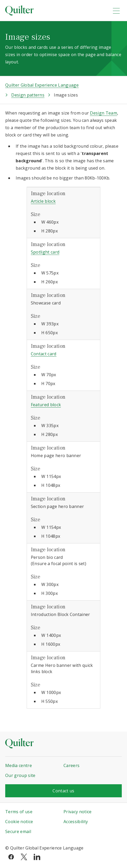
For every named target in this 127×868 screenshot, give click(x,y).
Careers (71, 765)
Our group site (20, 775)
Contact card (44, 354)
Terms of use (19, 812)
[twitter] (24, 857)
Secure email (18, 831)
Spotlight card (45, 252)
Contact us (63, 791)
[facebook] (11, 857)
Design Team (103, 113)
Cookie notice (19, 822)
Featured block (46, 405)
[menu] (116, 11)
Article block (43, 201)
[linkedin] (37, 857)
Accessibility (76, 822)
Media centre (19, 765)
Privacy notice (77, 812)
